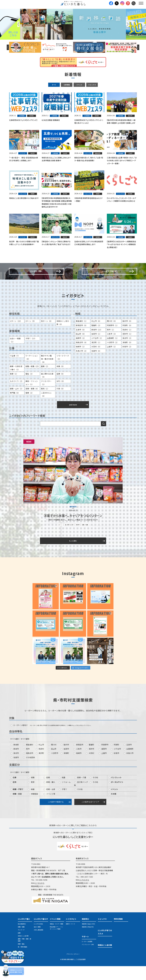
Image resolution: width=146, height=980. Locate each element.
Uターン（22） (16, 335)
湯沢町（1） (96, 357)
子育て (63, 803)
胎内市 (65, 758)
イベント (79, 85)
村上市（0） (96, 335)
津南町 (65, 767)
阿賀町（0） (127, 340)
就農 (62, 791)
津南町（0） (127, 357)
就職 (31, 791)
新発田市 (78, 758)
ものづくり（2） (17, 395)
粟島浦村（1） (82, 335)
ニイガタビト (71, 933)
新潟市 (78, 538)
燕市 (26, 763)
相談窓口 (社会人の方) (88, 938)
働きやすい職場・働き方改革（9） (47, 373)
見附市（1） (127, 348)
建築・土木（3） (17, 403)
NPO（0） (61, 395)
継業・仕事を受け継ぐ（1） (16, 382)
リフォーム (65, 796)
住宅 (13, 796)
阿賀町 (115, 758)
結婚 (31, 803)
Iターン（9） (31, 335)
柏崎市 (77, 767)
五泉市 (128, 758)
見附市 (90, 763)
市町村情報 (118, 933)
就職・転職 (85, 538)
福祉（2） (29, 388)
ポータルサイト (116, 796)
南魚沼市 (28, 767)
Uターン (60, 538)
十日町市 (53, 767)
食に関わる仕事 (69, 538)
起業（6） (61, 388)
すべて (54, 85)
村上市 (40, 758)
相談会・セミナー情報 (56, 938)
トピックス (92, 85)
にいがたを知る (38, 938)
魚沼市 (15, 767)
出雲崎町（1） (113, 352)
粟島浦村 (28, 758)
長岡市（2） (81, 352)
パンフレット (115, 791)
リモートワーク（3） (63, 372)
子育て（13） (31, 353)
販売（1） (45, 403)
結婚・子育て (17, 803)
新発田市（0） (82, 340)
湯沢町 (40, 767)
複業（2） (29, 407)
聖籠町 (90, 758)
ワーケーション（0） (32, 372)
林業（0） (61, 381)
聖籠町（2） (96, 340)
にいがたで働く (24, 933)
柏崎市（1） (81, 361)
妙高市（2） (127, 361)
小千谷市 (116, 763)
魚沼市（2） (127, 352)
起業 (47, 791)
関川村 (52, 758)
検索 (104, 438)
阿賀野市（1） (113, 340)
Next (128, 24)
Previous (18, 24)
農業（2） (45, 381)
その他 (94, 791)
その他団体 (29, 771)
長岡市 (103, 763)
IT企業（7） (15, 370)
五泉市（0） (81, 344)
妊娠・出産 (49, 803)
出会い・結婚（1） (15, 354)
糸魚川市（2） (82, 365)
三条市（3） (112, 348)
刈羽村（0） (96, 361)
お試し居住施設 (38, 944)
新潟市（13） (97, 344)
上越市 (103, 767)
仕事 (13, 791)
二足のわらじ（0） (46, 409)
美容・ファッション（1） (32, 397)
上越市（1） (112, 361)
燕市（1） (111, 344)
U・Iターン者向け (19, 739)
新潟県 (15, 758)
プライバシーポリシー (73, 968)
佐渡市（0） (96, 365)
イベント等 (49, 808)
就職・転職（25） (33, 381)
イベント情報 (55, 933)
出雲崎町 (129, 763)
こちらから (40, 897)
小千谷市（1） (97, 352)
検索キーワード (70, 938)
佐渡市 (15, 771)
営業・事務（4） (32, 403)
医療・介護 (80, 791)
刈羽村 (90, 767)
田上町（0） (81, 348)
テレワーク (21, 944)
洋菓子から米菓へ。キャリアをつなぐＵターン (73, 530)
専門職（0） (15, 407)
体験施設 (33, 808)
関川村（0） (112, 335)
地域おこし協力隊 (23, 950)
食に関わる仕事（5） (47, 390)
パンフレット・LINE (88, 958)
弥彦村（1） (127, 344)
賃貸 (31, 796)
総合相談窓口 (22, 938)
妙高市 (115, 767)
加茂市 (65, 763)
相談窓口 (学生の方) (88, 941)
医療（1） (14, 388)
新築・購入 (49, 796)
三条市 (77, 763)
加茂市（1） (96, 348)
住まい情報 (37, 941)
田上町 (52, 763)
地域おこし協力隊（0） (63, 337)
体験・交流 (16, 808)
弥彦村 (40, 763)
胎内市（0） (127, 335)
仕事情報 (67, 85)
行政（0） (61, 403)
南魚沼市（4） (82, 357)
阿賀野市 (103, 758)
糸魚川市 (129, 767)
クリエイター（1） (46, 397)
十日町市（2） (113, 357)
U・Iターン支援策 (87, 955)
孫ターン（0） (47, 335)
